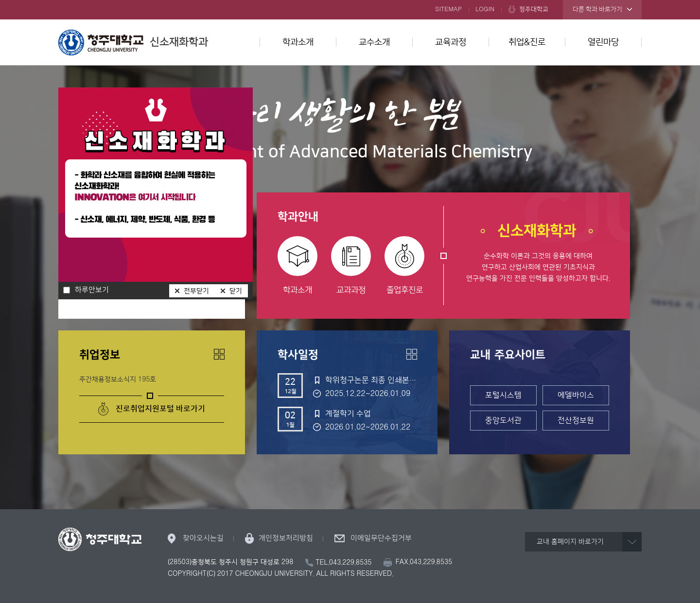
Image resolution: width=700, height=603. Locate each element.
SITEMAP (448, 9)
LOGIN (485, 9)
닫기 (236, 291)
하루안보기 (92, 290)
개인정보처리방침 (286, 538)
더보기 (219, 354)
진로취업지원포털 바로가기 (160, 409)
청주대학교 (534, 9)
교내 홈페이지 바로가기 (570, 542)
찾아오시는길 (203, 538)
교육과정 (451, 42)
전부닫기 (196, 291)
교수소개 (374, 42)
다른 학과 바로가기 (597, 9)
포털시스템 (503, 395)
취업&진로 (527, 42)
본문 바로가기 (350, 0)
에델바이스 (576, 395)
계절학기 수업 (348, 413)
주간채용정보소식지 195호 (118, 379)
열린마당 (603, 42)
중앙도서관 (503, 420)
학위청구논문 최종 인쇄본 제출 (371, 380)
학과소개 (298, 42)
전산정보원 (576, 420)
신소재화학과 (133, 42)
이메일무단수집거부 (381, 538)
